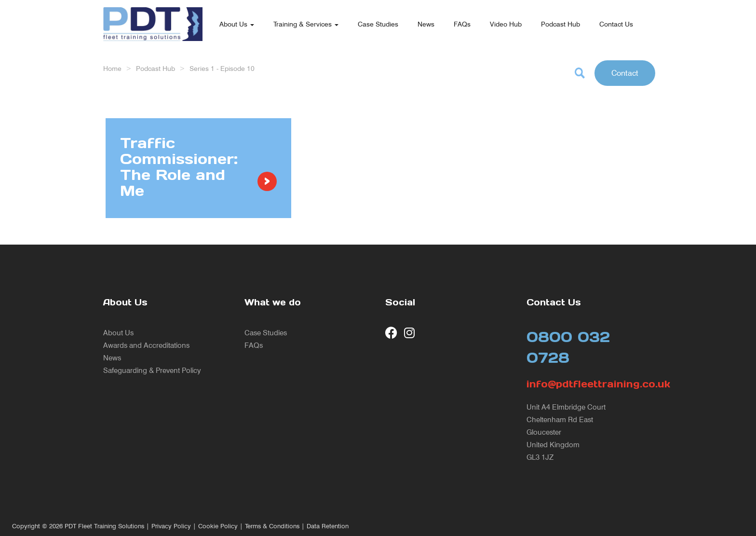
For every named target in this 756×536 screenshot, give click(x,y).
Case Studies (378, 24)
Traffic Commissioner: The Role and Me (179, 167)
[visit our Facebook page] (391, 333)
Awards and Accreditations (146, 345)
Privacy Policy (171, 526)
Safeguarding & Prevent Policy (152, 370)
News (426, 24)
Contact (625, 73)
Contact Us (616, 24)
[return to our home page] (153, 12)
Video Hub (506, 24)
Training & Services (306, 24)
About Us (237, 24)
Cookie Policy (218, 526)
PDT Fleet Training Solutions (104, 526)
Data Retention (328, 526)
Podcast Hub (560, 24)
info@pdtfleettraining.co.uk (590, 384)
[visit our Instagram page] (410, 333)
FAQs (462, 24)
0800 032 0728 (568, 347)
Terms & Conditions (272, 526)
